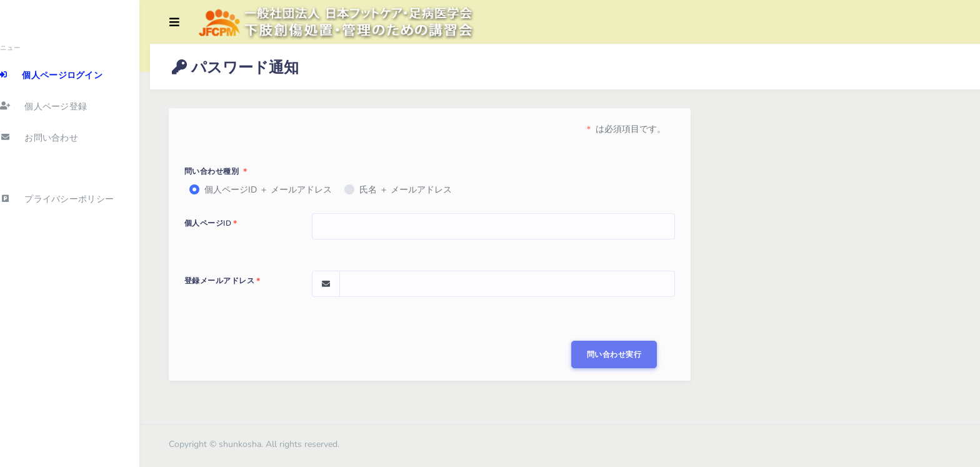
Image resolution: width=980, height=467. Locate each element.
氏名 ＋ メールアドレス (412, 190)
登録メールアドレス (230, 281)
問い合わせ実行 (616, 354)
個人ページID (218, 223)
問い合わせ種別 (223, 171)
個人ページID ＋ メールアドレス (274, 190)
